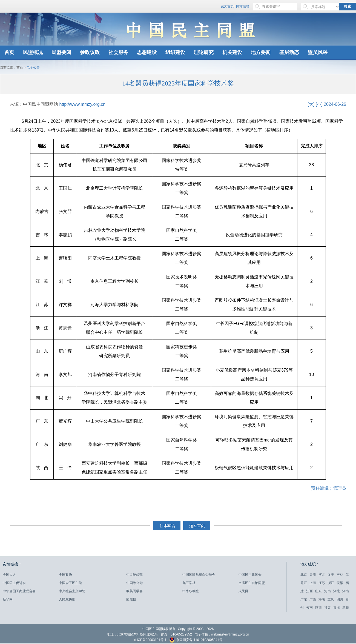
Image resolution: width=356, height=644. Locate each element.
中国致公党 (134, 583)
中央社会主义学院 (72, 591)
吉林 (340, 575)
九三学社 (189, 583)
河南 (328, 591)
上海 (313, 583)
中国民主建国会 (250, 575)
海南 (322, 599)
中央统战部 (134, 575)
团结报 (131, 599)
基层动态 (289, 52)
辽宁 (331, 575)
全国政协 (65, 575)
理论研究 (204, 52)
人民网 (243, 591)
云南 (309, 608)
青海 (337, 608)
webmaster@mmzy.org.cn (230, 634)
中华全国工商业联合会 (19, 591)
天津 (313, 575)
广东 (304, 599)
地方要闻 (261, 52)
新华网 (8, 599)
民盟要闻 (61, 52)
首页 (9, 52)
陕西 (318, 608)
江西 (309, 591)
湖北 (337, 591)
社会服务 (118, 52)
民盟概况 (33, 52)
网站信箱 (243, 6)
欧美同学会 (134, 591)
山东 (318, 591)
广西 (313, 599)
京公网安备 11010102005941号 (196, 641)
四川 (340, 599)
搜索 (348, 6)
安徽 (340, 583)
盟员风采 (318, 52)
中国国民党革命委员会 (199, 575)
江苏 (322, 583)
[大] (311, 104)
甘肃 (328, 608)
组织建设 (175, 52)
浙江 (331, 583)
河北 (322, 575)
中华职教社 (191, 591)
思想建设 (147, 52)
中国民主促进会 (14, 583)
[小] (319, 104)
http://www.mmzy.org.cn (82, 104)
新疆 (346, 608)
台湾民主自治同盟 (252, 583)
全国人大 (9, 575)
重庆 (331, 599)
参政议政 (90, 52)
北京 (304, 575)
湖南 (346, 591)
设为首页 (227, 6)
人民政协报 (67, 599)
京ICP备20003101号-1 (150, 640)
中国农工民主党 (70, 583)
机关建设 (232, 52)
